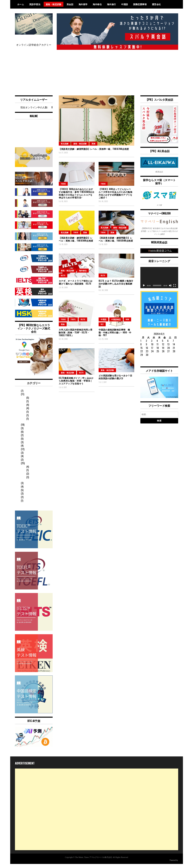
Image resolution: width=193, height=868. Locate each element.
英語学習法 (35, 4)
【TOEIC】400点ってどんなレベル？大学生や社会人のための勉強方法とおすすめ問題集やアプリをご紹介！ (115, 197)
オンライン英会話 (30, 508)
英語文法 (31, 478)
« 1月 (143, 366)
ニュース (25, 454)
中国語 (125, 4)
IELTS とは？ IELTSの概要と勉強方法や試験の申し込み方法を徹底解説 (116, 288)
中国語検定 (116, 323)
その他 (24, 457)
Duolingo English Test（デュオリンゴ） (36, 493)
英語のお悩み (28, 484)
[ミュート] (170, 290)
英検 (93, 148)
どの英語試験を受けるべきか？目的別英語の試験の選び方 (115, 381)
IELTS (63, 279)
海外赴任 (25, 433)
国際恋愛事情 (140, 4)
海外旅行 (112, 4)
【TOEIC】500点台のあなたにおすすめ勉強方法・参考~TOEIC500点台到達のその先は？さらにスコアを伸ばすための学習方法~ (77, 197)
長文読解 (65, 148)
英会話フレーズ (29, 487)
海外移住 (97, 4)
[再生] (144, 290)
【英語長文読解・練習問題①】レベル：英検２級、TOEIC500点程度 (116, 243)
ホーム (21, 4)
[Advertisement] (97, 74)
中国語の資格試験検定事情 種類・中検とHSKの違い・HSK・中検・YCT (115, 337)
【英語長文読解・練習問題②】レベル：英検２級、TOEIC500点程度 (76, 243)
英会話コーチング (36, 471)
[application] (159, 282)
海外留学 (83, 4)
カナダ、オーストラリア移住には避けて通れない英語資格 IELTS (76, 286)
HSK (127, 323)
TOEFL (73, 323)
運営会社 (156, 4)
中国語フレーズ (29, 498)
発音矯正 (25, 429)
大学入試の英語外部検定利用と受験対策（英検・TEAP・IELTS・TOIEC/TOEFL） (76, 337)
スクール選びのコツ (31, 461)
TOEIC (63, 188)
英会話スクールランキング (35, 501)
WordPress (174, 864)
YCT (102, 328)
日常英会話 (27, 450)
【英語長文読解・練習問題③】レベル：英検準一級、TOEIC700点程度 (94, 153)
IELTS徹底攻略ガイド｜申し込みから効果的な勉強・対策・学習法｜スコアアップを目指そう (76, 385)
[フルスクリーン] (175, 290)
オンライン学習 (34, 474)
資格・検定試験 (54, 4)
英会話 (70, 4)
